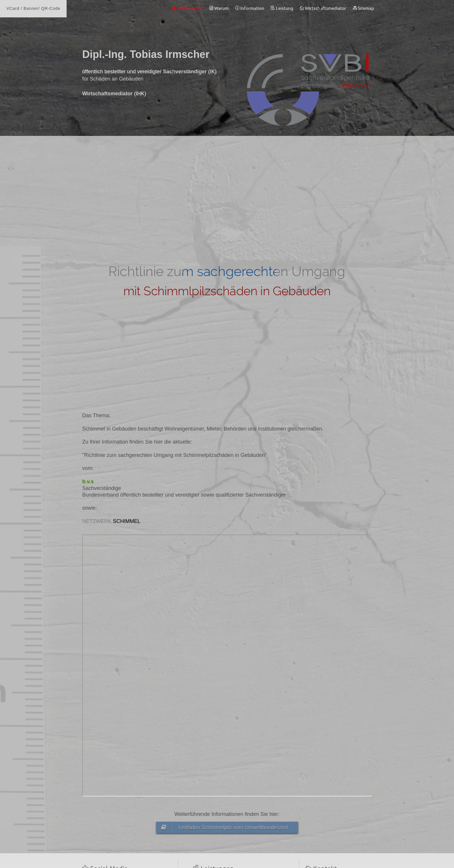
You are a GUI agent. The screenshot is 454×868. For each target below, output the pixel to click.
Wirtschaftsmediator (323, 9)
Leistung (282, 9)
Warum (219, 9)
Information (250, 9)
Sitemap (363, 9)
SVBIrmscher (187, 9)
